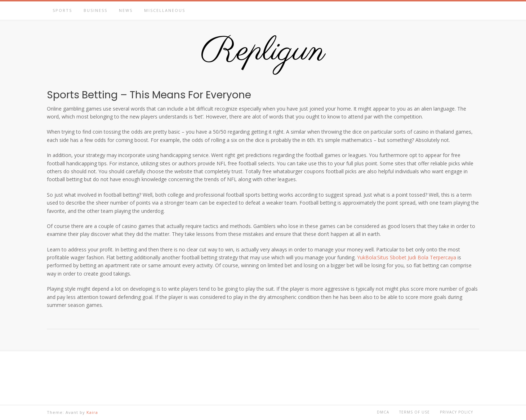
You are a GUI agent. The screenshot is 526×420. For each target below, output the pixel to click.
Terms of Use (414, 412)
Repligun (263, 52)
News (126, 10)
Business (95, 10)
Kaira (92, 412)
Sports (62, 10)
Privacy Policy (456, 412)
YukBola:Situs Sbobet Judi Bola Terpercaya (407, 257)
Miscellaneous (165, 10)
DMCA (383, 412)
